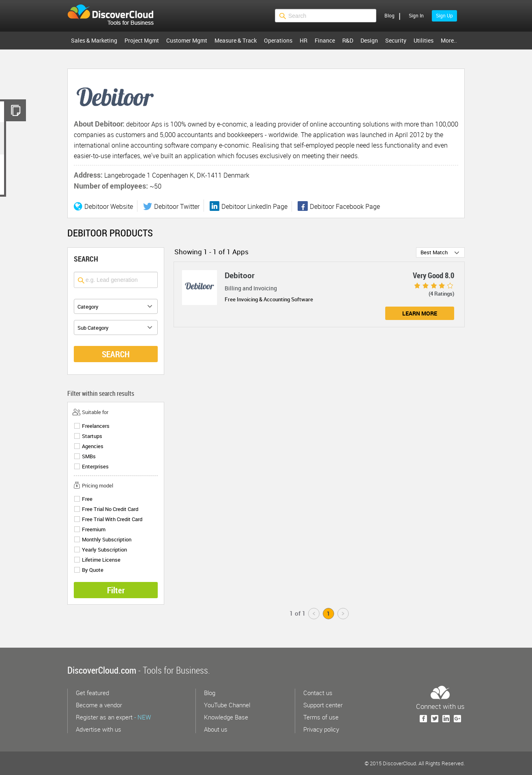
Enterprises (95, 467)
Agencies (93, 446)
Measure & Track (236, 40)
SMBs (89, 456)
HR (304, 40)
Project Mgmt (142, 40)
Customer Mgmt (187, 40)
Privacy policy (321, 729)
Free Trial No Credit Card (110, 509)
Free (87, 499)
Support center (323, 705)
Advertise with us (99, 729)
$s (116, 16)
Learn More (420, 313)
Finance (325, 40)
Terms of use (321, 717)
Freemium (94, 529)
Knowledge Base (226, 717)
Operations (278, 40)
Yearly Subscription (104, 550)
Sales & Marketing (94, 40)
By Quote (93, 570)
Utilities (424, 40)
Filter (116, 590)
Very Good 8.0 (433, 275)
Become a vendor (99, 705)
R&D (348, 40)
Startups (92, 436)
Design (369, 40)
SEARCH (116, 354)
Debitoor (240, 275)
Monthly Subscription (107, 540)
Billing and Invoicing (251, 288)
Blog (389, 15)
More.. (449, 40)
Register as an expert (113, 717)
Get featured (92, 693)
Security (396, 40)
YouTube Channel (227, 705)
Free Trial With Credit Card (112, 519)
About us (216, 729)
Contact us (318, 693)
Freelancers (96, 426)
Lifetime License (101, 560)
